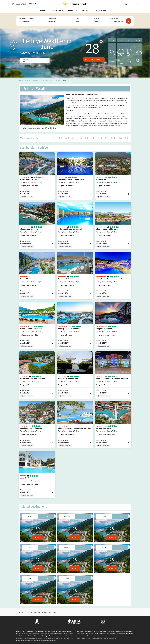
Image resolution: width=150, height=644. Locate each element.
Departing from (52, 19)
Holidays (28, 80)
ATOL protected (27, 197)
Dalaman (50, 80)
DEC (127, 138)
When (78, 19)
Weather (36, 80)
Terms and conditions (33, 612)
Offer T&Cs (21, 612)
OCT (113, 138)
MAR (67, 138)
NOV (120, 138)
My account (130, 4)
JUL (93, 138)
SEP (106, 138)
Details (38, 537)
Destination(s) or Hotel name (26, 19)
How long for (96, 19)
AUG (100, 138)
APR (73, 138)
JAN (53, 138)
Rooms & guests (113, 19)
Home (21, 80)
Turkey (43, 80)
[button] (35, 60)
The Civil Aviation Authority (49, 640)
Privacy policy (47, 612)
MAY (80, 138)
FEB (60, 138)
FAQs (54, 612)
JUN (87, 138)
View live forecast (94, 59)
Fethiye (58, 80)
